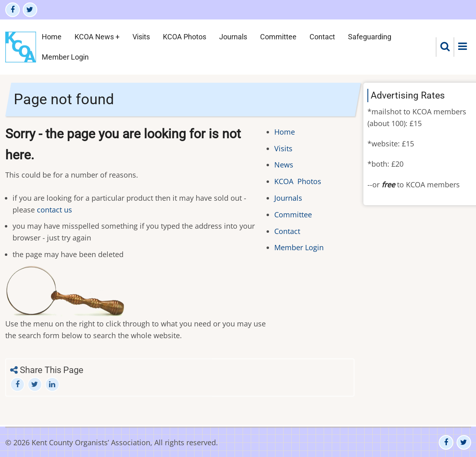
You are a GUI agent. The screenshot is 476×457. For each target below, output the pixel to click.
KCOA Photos (185, 37)
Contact (322, 37)
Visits (141, 37)
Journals (233, 37)
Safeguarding (370, 37)
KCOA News (94, 37)
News (284, 165)
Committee (278, 37)
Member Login (65, 57)
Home (52, 37)
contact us (54, 210)
